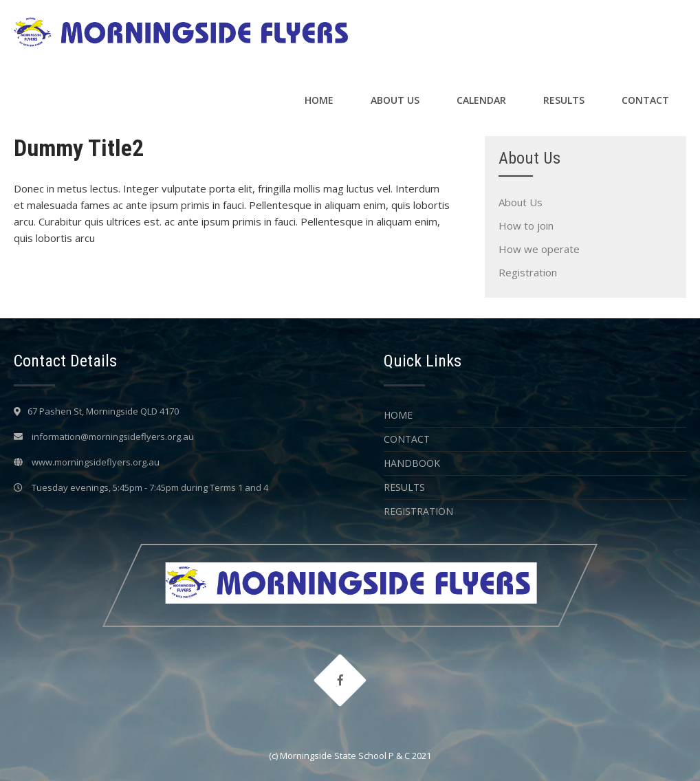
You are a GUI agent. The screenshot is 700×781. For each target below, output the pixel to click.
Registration (528, 272)
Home (319, 100)
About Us (395, 100)
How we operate (539, 249)
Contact (645, 100)
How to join (526, 225)
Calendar (481, 100)
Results (564, 100)
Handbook (412, 463)
